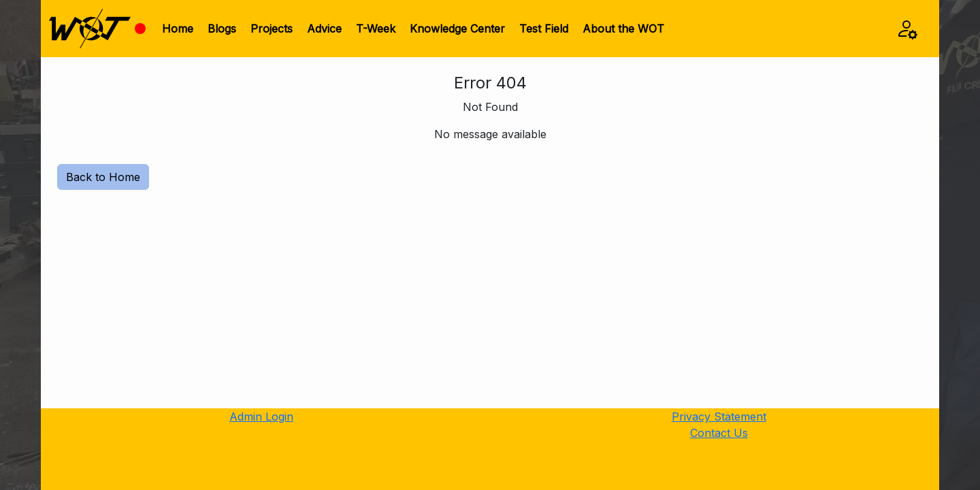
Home (178, 29)
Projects (272, 29)
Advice (324, 29)
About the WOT (623, 29)
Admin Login (261, 416)
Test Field (544, 29)
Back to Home (103, 177)
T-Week (376, 29)
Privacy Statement (719, 416)
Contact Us (719, 433)
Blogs (222, 29)
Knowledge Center (457, 29)
